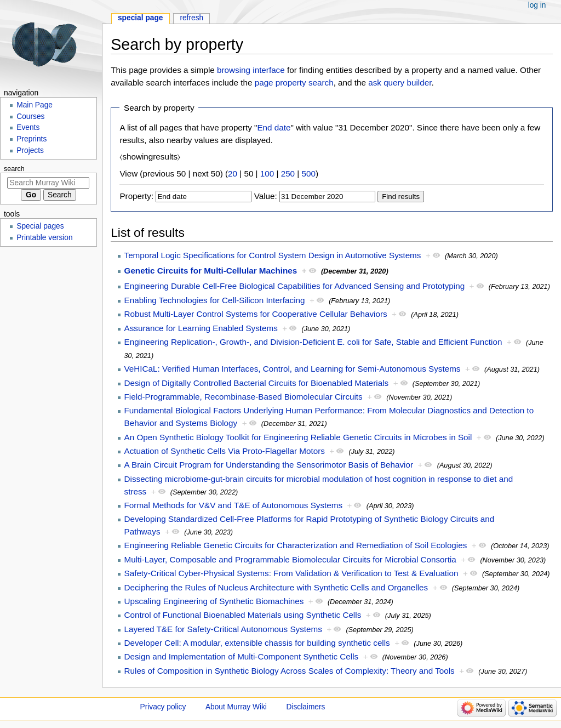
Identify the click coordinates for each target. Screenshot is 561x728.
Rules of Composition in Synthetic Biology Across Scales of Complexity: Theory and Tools (290, 671)
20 (233, 174)
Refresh (191, 18)
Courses (30, 116)
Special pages (40, 226)
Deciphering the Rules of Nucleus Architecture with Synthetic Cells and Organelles (276, 587)
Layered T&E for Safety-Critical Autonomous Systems (223, 629)
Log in (537, 5)
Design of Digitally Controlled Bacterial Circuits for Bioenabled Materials (257, 383)
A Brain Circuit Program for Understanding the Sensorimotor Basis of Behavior (269, 465)
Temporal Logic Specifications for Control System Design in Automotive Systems (273, 255)
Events (28, 127)
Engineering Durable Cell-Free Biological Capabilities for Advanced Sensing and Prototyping (295, 286)
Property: (136, 196)
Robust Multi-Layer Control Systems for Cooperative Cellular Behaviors (256, 314)
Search (14, 169)
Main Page (35, 105)
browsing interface (251, 70)
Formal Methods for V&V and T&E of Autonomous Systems (234, 505)
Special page (141, 18)
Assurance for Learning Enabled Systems (201, 328)
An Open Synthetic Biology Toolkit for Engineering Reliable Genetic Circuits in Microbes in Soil (298, 437)
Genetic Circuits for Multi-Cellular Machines (211, 271)
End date (274, 127)
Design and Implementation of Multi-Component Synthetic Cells (242, 656)
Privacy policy (163, 707)
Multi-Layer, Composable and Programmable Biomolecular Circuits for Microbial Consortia (290, 559)
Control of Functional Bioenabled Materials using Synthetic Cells (243, 615)
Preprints (32, 139)
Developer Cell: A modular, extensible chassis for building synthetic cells (257, 643)
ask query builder (400, 83)
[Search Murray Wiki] (48, 183)
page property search (294, 83)
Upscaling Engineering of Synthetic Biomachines (214, 601)
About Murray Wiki (236, 707)
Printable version (44, 238)
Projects (30, 150)
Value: (266, 196)
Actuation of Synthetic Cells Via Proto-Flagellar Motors (225, 451)
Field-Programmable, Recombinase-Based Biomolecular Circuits (244, 397)
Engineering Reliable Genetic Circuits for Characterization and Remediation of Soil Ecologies (296, 545)
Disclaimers (306, 707)
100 (267, 174)
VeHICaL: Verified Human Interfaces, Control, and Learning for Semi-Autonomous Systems (293, 369)
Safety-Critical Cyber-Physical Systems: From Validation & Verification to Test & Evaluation (291, 573)
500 (309, 174)
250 (288, 174)
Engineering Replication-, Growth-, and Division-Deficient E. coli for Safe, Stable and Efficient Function (313, 342)
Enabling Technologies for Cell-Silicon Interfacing (215, 300)
